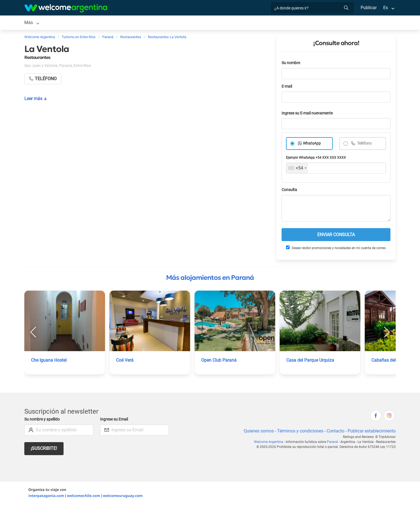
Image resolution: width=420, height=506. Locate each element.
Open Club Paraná (219, 361)
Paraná (31, 23)
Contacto (335, 432)
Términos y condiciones (299, 432)
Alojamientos (61, 23)
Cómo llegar (298, 23)
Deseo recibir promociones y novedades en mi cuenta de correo (336, 249)
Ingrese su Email (115, 420)
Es (386, 8)
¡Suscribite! (44, 449)
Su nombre (291, 64)
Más (321, 23)
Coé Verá (125, 361)
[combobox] (297, 169)
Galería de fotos (254, 23)
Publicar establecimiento (371, 432)
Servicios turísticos (150, 23)
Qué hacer (218, 23)
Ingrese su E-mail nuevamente (309, 114)
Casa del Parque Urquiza (310, 361)
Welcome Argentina (271, 443)
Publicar (368, 8)
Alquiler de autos (108, 23)
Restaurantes (188, 23)
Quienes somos (257, 432)
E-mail (287, 88)
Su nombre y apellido (43, 420)
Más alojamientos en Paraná (210, 279)
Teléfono (364, 144)
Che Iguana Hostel (49, 361)
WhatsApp (312, 144)
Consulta (289, 191)
